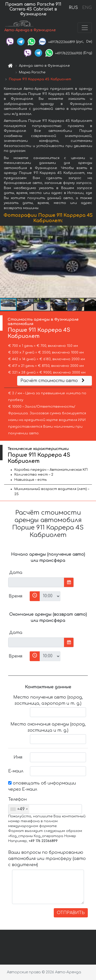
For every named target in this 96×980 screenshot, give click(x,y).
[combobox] (19, 809)
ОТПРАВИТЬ (71, 913)
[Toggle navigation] (85, 28)
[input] (36, 582)
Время (15, 596)
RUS (73, 8)
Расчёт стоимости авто (53, 381)
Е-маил (16, 771)
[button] (91, 262)
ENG (87, 8)
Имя (18, 757)
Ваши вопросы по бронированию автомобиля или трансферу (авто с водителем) (47, 859)
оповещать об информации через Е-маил (42, 786)
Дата (16, 573)
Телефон (17, 799)
